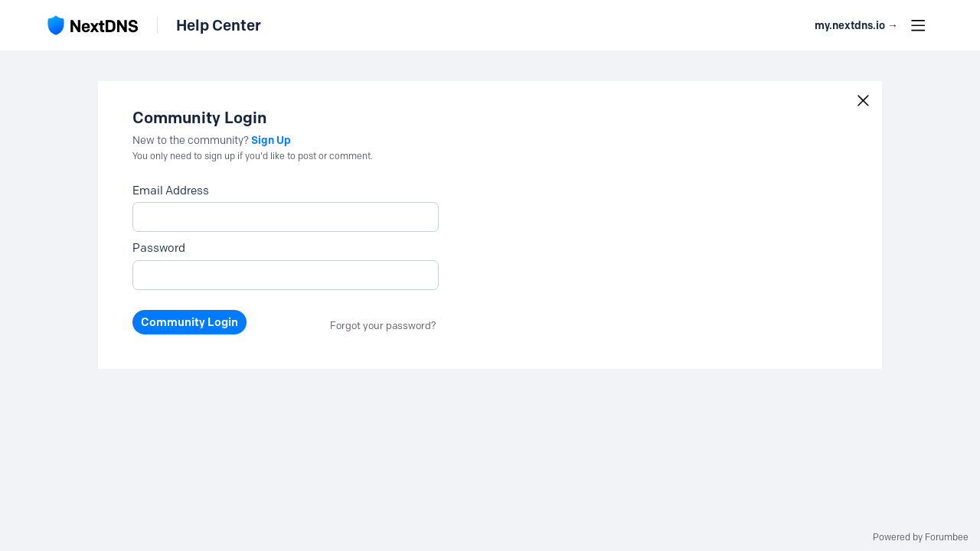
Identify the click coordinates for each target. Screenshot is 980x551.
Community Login (189, 322)
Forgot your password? (383, 325)
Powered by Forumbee (921, 537)
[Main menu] (918, 25)
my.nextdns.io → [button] (856, 26)
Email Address (171, 191)
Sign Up (271, 140)
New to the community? (192, 140)
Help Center (219, 25)
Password (159, 248)
